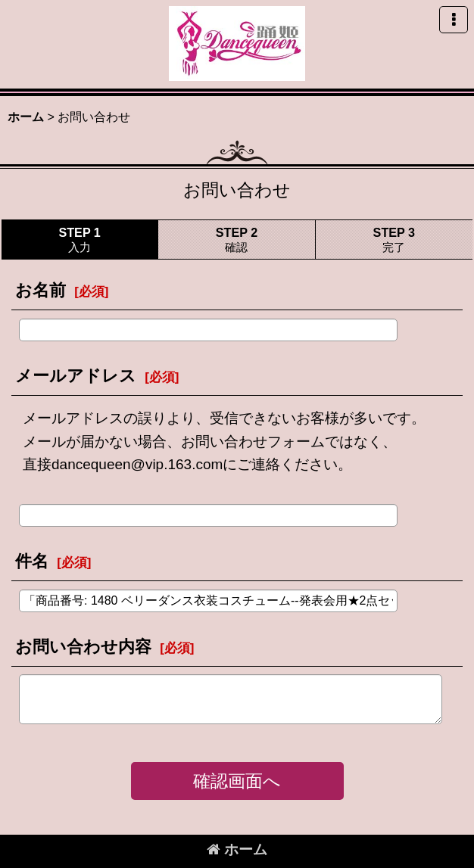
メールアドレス (76, 376)
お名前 (41, 290)
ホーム (237, 849)
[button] (454, 20)
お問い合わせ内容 (83, 647)
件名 (32, 561)
